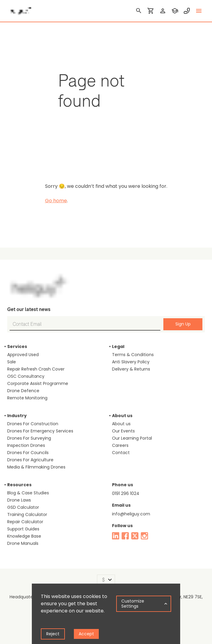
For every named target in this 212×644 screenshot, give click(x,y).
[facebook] (125, 536)
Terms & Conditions (133, 355)
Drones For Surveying (29, 438)
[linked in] (116, 536)
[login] (163, 11)
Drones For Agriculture (30, 460)
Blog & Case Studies (28, 493)
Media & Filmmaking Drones (36, 467)
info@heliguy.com (131, 514)
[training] (175, 11)
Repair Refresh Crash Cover (36, 369)
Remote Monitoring (27, 398)
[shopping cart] (151, 11)
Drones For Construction (33, 424)
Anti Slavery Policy (131, 362)
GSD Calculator (23, 507)
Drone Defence (23, 391)
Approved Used (23, 355)
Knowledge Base (24, 536)
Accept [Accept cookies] (86, 634)
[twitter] (135, 536)
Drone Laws (19, 500)
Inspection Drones (26, 445)
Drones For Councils (28, 453)
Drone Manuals (23, 543)
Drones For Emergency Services (40, 431)
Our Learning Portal (132, 438)
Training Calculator (27, 514)
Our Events (123, 431)
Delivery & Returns (131, 369)
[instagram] (144, 536)
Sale (12, 362)
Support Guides (23, 529)
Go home (56, 201)
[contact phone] (187, 11)
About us (121, 424)
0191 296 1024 (126, 493)
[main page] (19, 9)
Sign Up (183, 324)
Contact (121, 453)
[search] (139, 11)
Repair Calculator (25, 522)
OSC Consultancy (26, 376)
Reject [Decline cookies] (53, 634)
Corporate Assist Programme (38, 383)
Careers (120, 445)
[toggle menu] (199, 11)
